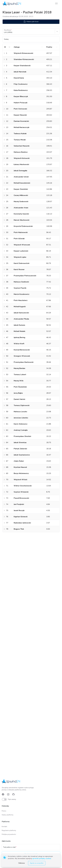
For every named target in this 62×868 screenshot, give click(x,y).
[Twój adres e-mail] (31, 848)
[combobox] (4, 32)
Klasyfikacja (7, 30)
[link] (12, 3)
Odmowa (21, 863)
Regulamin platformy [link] (9, 830)
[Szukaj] (31, 40)
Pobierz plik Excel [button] (31, 22)
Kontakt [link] (4, 827)
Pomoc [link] (4, 811)
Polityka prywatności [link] (9, 834)
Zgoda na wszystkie (37, 863)
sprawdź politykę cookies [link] (42, 859)
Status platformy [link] (8, 815)
